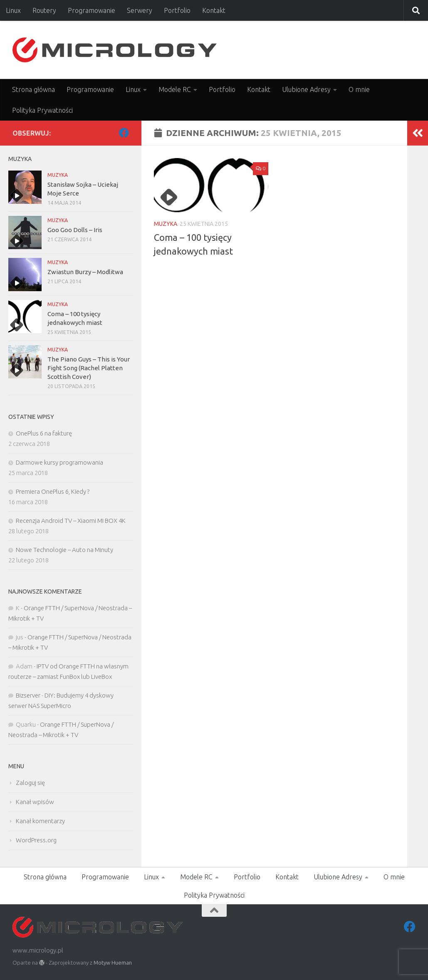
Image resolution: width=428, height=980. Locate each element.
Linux (13, 10)
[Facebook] (124, 133)
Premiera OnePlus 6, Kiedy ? (53, 491)
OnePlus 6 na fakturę (44, 433)
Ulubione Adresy (306, 89)
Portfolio (177, 10)
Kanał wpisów (35, 802)
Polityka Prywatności (42, 110)
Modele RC (175, 89)
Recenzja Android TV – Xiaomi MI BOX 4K (71, 521)
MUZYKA (166, 224)
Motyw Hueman (113, 963)
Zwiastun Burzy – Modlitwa (85, 272)
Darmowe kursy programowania (59, 462)
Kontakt (214, 10)
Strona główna (33, 89)
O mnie (359, 89)
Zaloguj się (30, 783)
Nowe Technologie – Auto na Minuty (64, 550)
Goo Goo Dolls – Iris (75, 230)
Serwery (140, 10)
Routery (44, 10)
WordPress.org (36, 840)
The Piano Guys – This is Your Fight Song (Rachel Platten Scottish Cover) (89, 368)
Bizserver (28, 695)
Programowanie (92, 10)
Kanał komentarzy (40, 821)
